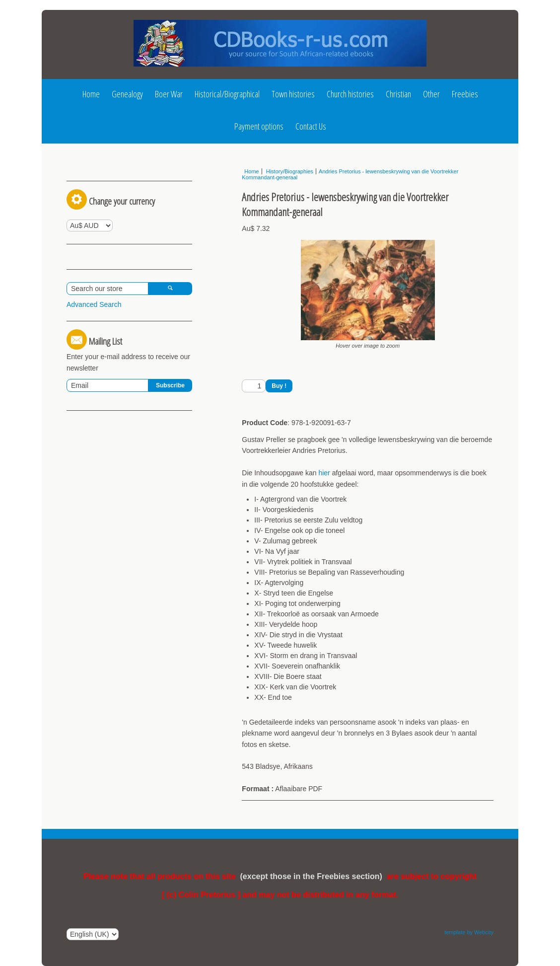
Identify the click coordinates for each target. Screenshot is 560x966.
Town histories (293, 94)
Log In (85, 175)
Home (91, 94)
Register (132, 175)
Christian (398, 94)
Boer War (169, 94)
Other (431, 94)
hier (324, 473)
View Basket (90, 333)
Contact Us (311, 126)
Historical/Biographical (227, 94)
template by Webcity (469, 932)
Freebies (465, 94)
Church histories (350, 94)
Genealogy (127, 94)
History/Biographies (289, 171)
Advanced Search (94, 392)
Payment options (259, 126)
